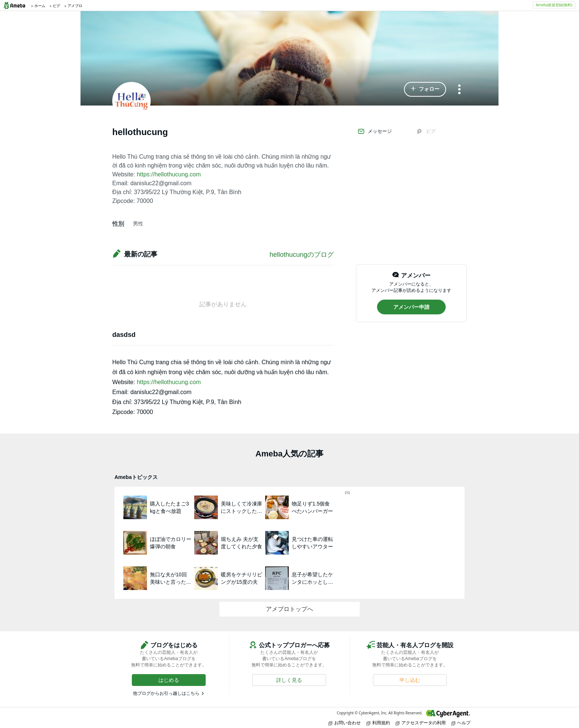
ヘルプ (461, 723)
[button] (425, 89)
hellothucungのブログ (302, 255)
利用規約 (378, 723)
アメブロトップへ (289, 609)
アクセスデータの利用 (421, 723)
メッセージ (375, 131)
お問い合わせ (345, 723)
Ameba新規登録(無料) (554, 5)
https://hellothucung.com (169, 174)
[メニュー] (459, 90)
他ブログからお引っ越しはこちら (166, 693)
